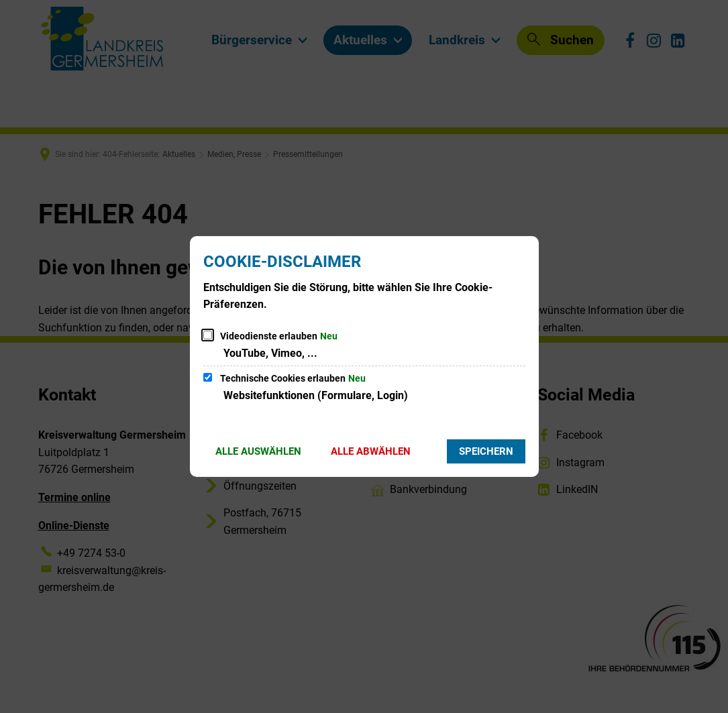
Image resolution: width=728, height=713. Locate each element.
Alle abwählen (371, 451)
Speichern (486, 451)
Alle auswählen (258, 451)
